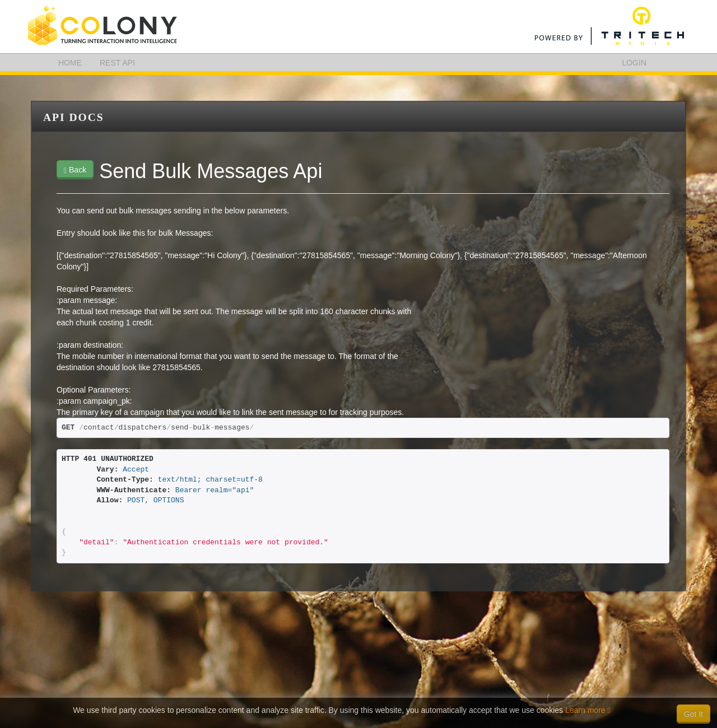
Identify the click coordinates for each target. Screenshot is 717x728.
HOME (70, 63)
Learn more (588, 710)
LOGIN (634, 63)
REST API (117, 63)
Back (75, 170)
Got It (693, 714)
